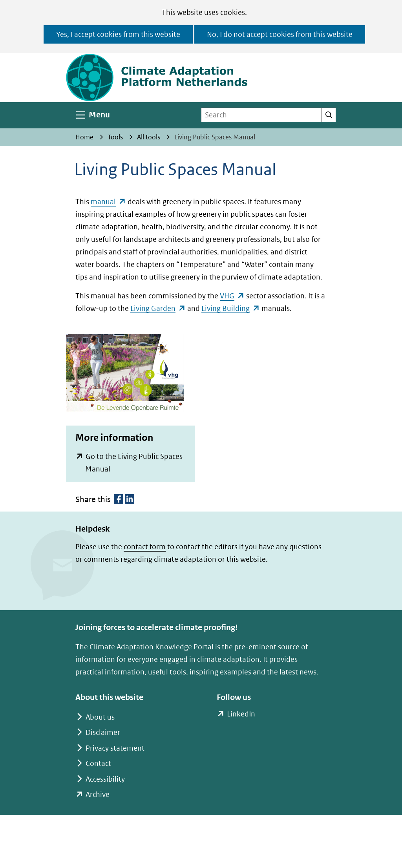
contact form (145, 547)
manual (108, 202)
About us (100, 717)
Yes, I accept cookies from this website (118, 34)
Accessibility (105, 779)
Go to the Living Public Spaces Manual (134, 464)
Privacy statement (115, 748)
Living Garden (158, 308)
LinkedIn (241, 714)
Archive (98, 794)
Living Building (231, 308)
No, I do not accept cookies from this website (280, 34)
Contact (98, 763)
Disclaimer (103, 732)
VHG (232, 296)
